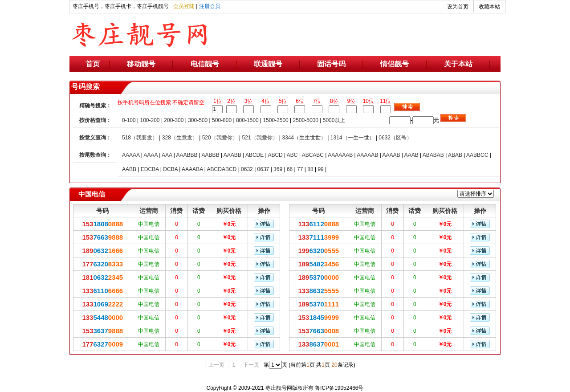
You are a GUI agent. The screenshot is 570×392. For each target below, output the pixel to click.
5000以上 (334, 120)
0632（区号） (395, 138)
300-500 (198, 120)
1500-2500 (275, 120)
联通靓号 (268, 64)
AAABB (232, 155)
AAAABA (192, 169)
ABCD (275, 155)
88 (310, 169)
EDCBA (150, 169)
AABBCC (477, 155)
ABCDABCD (222, 169)
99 (320, 169)
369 (278, 169)
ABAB (455, 155)
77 (300, 169)
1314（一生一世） (352, 138)
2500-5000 (306, 120)
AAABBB (187, 155)
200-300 (174, 120)
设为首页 (458, 7)
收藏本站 (489, 7)
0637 (263, 169)
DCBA (170, 169)
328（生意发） (180, 138)
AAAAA (131, 155)
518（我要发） (140, 138)
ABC (292, 155)
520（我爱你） (220, 138)
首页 (93, 64)
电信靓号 (205, 64)
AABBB (211, 155)
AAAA (150, 155)
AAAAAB (367, 155)
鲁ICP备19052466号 (339, 388)
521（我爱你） (260, 138)
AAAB (411, 155)
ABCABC (313, 155)
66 (290, 169)
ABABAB (433, 155)
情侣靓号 (395, 64)
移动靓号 (141, 64)
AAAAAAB (340, 155)
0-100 (129, 120)
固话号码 (331, 64)
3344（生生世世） (304, 138)
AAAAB (391, 155)
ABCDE (254, 155)
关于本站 (458, 64)
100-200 (150, 120)
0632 (247, 169)
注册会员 (210, 6)
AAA (167, 155)
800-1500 (247, 120)
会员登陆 (184, 6)
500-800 (222, 120)
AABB (129, 169)
